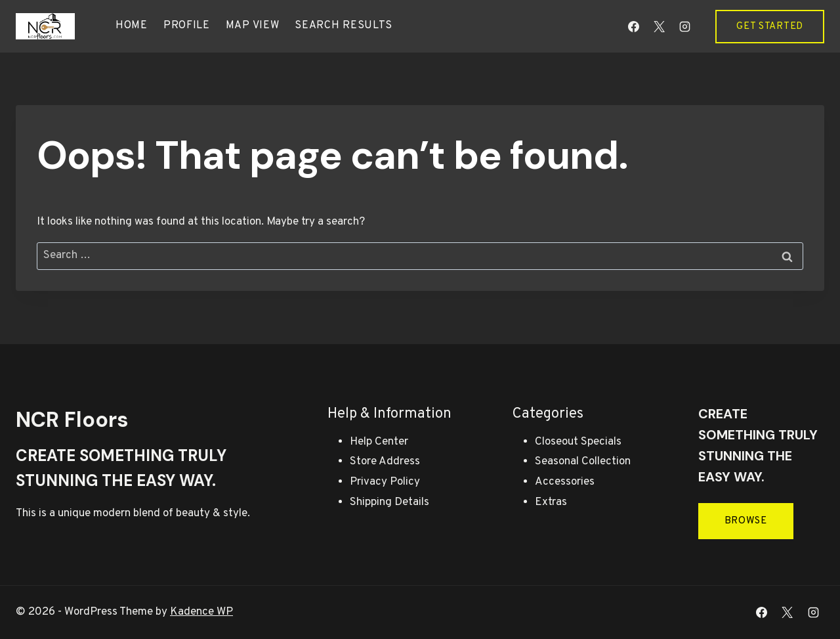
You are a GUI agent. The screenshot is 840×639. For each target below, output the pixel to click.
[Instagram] (684, 26)
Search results (344, 26)
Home (132, 26)
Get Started (770, 27)
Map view (253, 26)
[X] (659, 26)
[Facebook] (633, 26)
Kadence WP (201, 612)
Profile (187, 26)
